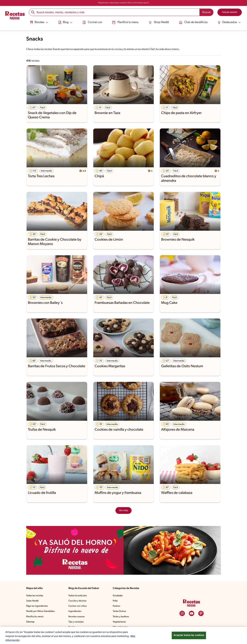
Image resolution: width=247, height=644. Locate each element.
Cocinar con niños (78, 606)
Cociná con (92, 22)
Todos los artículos (78, 596)
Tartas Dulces (119, 611)
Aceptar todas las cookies (189, 635)
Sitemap (30, 622)
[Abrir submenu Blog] (65, 22)
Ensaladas (118, 596)
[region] (123, 635)
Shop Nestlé (159, 22)
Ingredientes (75, 611)
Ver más (123, 510)
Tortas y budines (121, 617)
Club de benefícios (193, 22)
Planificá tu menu (125, 22)
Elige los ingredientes (37, 606)
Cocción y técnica (77, 601)
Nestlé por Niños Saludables (40, 611)
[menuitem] (39, 24)
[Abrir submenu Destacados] (229, 22)
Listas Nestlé (32, 601)
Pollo (115, 601)
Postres (116, 606)
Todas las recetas (35, 596)
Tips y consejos (76, 622)
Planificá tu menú (35, 617)
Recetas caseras (77, 617)
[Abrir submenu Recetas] (39, 22)
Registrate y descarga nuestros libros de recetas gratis (124, 3)
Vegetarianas (119, 622)
